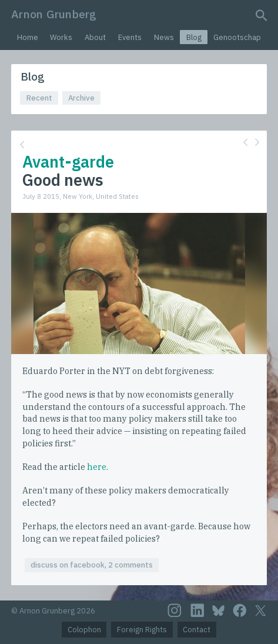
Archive (81, 98)
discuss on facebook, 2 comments (92, 565)
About (95, 37)
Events (130, 37)
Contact (197, 630)
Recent (39, 98)
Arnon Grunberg (54, 14)
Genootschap (237, 37)
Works (61, 37)
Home (28, 37)
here (97, 467)
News (164, 37)
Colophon (84, 630)
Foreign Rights (142, 630)
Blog (194, 37)
